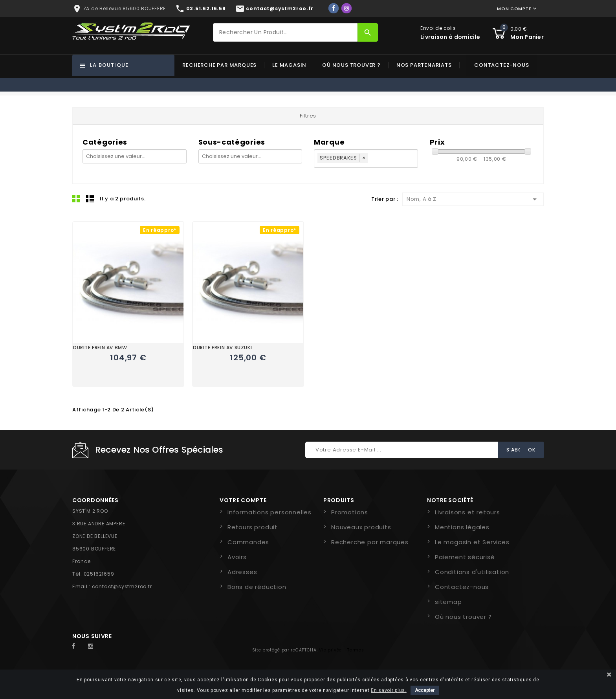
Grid (76, 198)
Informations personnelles (269, 512)
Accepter (425, 690)
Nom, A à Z (473, 199)
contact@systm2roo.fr (122, 586)
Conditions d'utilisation (472, 572)
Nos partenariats (424, 65)
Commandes (248, 542)
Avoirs (237, 557)
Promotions (350, 512)
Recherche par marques (219, 65)
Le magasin (289, 65)
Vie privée (330, 650)
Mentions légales (462, 527)
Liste (90, 198)
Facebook (78, 646)
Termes (356, 650)
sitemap (448, 602)
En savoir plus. (389, 690)
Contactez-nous (501, 65)
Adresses (242, 572)
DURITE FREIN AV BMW (100, 348)
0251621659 (99, 574)
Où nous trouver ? (351, 65)
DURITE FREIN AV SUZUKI (222, 348)
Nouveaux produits (361, 527)
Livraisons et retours (467, 512)
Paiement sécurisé (465, 557)
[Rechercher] (285, 32)
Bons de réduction (257, 587)
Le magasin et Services (472, 542)
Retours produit (253, 527)
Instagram (93, 646)
